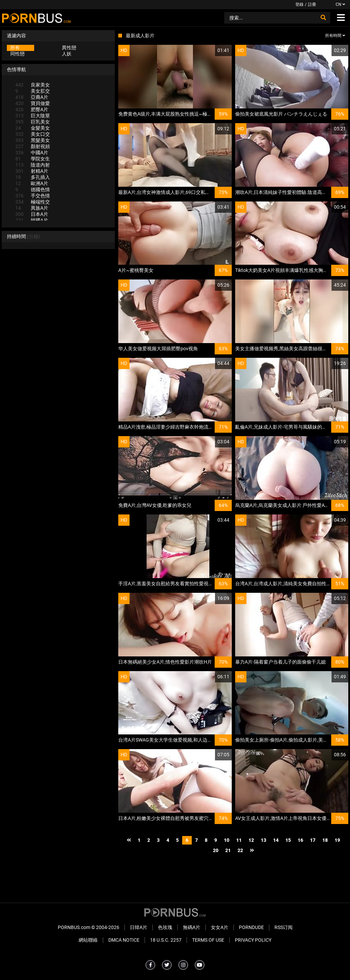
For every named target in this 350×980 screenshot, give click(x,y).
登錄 (299, 4)
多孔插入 (33, 177)
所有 (15, 48)
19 (337, 840)
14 (276, 840)
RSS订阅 (284, 927)
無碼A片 (192, 927)
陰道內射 (33, 165)
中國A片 (32, 153)
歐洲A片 (32, 183)
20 (216, 850)
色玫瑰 (165, 927)
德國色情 (33, 190)
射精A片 (32, 171)
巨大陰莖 (33, 116)
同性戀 (17, 54)
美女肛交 (33, 91)
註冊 (312, 4)
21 (228, 850)
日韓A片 (139, 927)
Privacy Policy (253, 940)
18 (325, 840)
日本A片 (32, 214)
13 (264, 840)
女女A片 (220, 927)
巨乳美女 (33, 122)
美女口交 (33, 134)
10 (227, 840)
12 (251, 840)
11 (239, 840)
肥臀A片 (32, 109)
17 (313, 840)
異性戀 (69, 48)
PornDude (251, 927)
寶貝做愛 (33, 103)
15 (288, 840)
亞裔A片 (32, 97)
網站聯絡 (88, 940)
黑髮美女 (33, 140)
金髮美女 (33, 128)
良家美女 (33, 85)
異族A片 (32, 208)
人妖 (67, 54)
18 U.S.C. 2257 (166, 940)
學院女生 (33, 159)
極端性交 (33, 202)
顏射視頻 (33, 146)
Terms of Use (208, 940)
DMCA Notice (124, 940)
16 (300, 840)
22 (240, 850)
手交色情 (33, 196)
